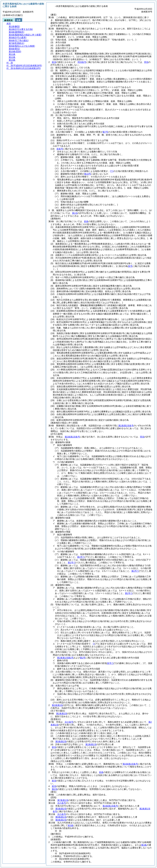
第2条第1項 (57, 705)
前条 (86, 221)
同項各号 (82, 62)
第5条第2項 (61, 741)
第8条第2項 (61, 820)
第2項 (55, 789)
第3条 (144, 845)
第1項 (75, 213)
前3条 (71, 825)
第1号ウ (81, 557)
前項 (54, 62)
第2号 (83, 658)
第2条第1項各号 (126, 426)
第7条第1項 (63, 800)
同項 (146, 62)
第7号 (105, 132)
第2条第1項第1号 (65, 658)
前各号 (60, 149)
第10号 (88, 174)
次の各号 (69, 722)
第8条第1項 (61, 817)
